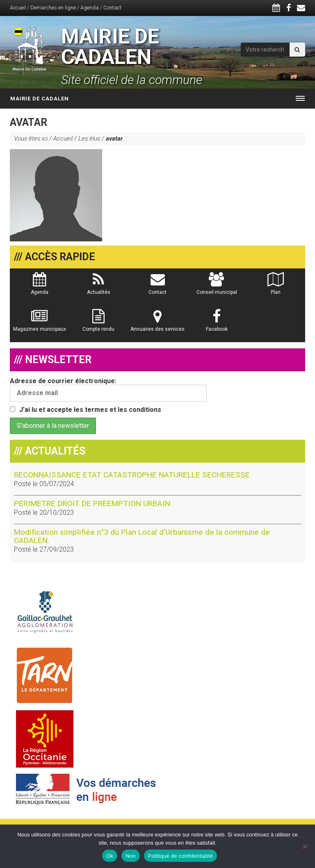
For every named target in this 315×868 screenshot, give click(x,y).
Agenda (90, 8)
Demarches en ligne (53, 8)
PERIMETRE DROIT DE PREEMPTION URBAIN (92, 503)
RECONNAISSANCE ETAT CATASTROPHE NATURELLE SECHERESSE (132, 475)
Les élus (89, 139)
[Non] (305, 846)
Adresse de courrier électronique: (108, 389)
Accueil (18, 8)
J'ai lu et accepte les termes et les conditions (90, 410)
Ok (110, 856)
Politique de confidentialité (180, 856)
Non (131, 856)
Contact (112, 8)
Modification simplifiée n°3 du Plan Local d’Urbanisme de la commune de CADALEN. (142, 536)
